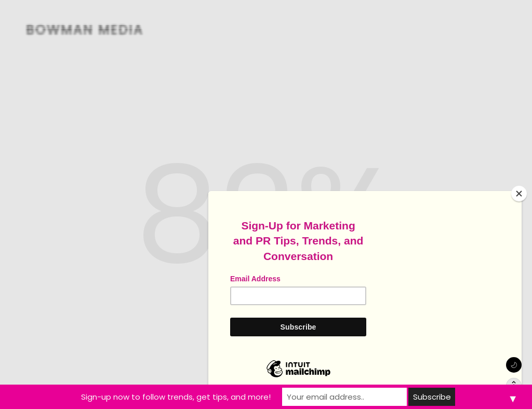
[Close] (519, 194)
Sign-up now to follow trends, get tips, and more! (176, 397)
